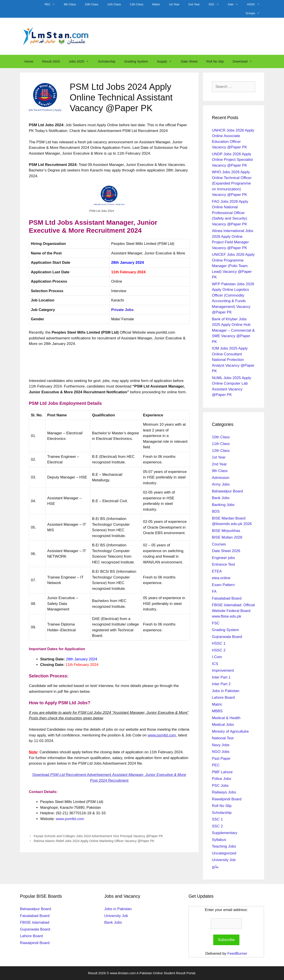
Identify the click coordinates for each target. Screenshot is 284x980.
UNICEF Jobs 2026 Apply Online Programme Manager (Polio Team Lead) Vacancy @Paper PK (233, 266)
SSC (216, 4)
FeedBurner (237, 953)
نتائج (215, 867)
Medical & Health (226, 718)
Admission (221, 478)
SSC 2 (217, 826)
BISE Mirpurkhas (226, 531)
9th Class (70, 4)
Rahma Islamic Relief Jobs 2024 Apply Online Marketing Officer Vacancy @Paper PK (94, 841)
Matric (156, 4)
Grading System (136, 61)
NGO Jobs (221, 752)
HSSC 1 (219, 643)
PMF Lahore (222, 772)
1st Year (174, 4)
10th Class (92, 4)
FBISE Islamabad (35, 922)
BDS (216, 511)
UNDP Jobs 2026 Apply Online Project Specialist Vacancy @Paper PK (232, 160)
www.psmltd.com (70, 819)
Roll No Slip (215, 61)
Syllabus (219, 840)
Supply (167, 61)
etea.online (221, 578)
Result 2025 (51, 61)
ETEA (217, 571)
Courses (219, 544)
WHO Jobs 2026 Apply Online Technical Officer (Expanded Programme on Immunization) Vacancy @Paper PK (232, 183)
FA (214, 591)
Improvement (223, 670)
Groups (255, 13)
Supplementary (225, 833)
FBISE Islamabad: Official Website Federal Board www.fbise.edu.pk (233, 611)
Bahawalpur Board (227, 491)
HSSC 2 (219, 650)
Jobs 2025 (81, 61)
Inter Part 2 (221, 684)
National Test (223, 738)
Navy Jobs (221, 745)
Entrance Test (223, 564)
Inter (235, 4)
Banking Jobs (223, 505)
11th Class (114, 4)
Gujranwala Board (227, 637)
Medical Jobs (223, 725)
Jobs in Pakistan (226, 691)
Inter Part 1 (221, 677)
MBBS (217, 711)
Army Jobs (221, 484)
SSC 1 (217, 819)
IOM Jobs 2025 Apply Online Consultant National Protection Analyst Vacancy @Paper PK (233, 360)
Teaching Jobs (224, 846)
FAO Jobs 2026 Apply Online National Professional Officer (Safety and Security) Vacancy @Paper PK (230, 213)
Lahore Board (223, 698)
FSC (216, 623)
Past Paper (221, 759)
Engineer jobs (223, 558)
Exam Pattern (223, 585)
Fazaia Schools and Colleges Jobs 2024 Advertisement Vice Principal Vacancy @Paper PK (98, 836)
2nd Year (194, 4)
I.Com (217, 657)
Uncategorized (224, 853)
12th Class (137, 4)
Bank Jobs (221, 498)
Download (245, 61)
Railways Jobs (224, 792)
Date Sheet (189, 61)
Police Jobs (222, 779)
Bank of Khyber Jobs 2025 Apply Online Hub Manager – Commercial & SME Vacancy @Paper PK (233, 330)
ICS (215, 664)
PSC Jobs (220, 786)
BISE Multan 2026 (227, 537)
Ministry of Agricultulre (230, 731)
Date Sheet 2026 (226, 551)
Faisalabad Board (227, 598)
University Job (224, 860)
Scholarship (106, 61)
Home (29, 61)
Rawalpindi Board (227, 799)
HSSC (255, 4)
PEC (52, 4)
